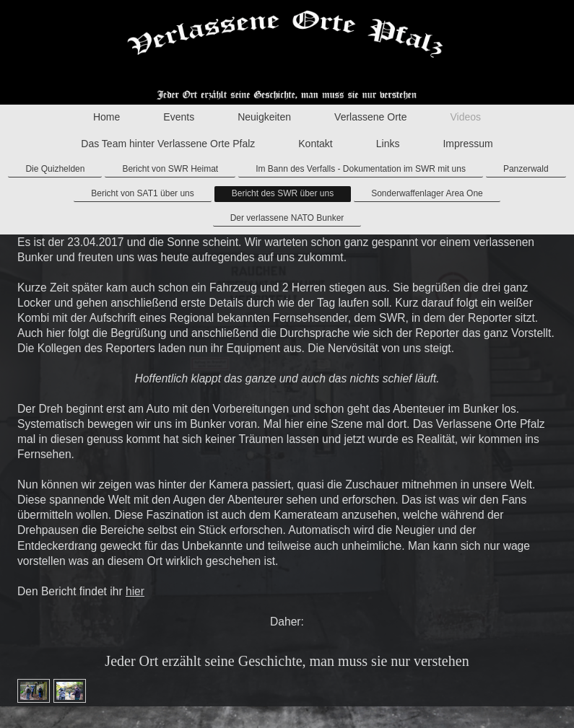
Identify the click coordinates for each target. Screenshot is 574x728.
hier (135, 591)
